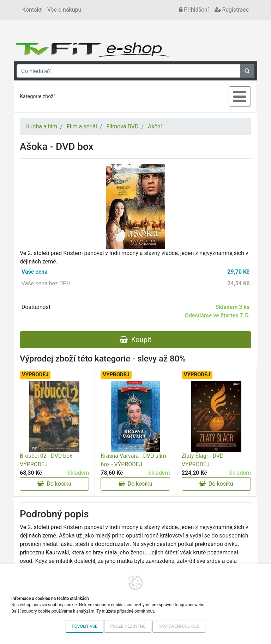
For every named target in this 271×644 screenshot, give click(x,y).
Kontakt (32, 10)
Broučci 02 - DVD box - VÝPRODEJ (47, 460)
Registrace (232, 10)
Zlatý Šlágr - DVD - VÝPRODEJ (204, 460)
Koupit (135, 340)
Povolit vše (85, 626)
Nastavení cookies (179, 626)
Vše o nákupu (64, 10)
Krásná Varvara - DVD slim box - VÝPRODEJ (133, 460)
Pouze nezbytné (128, 626)
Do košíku (54, 484)
